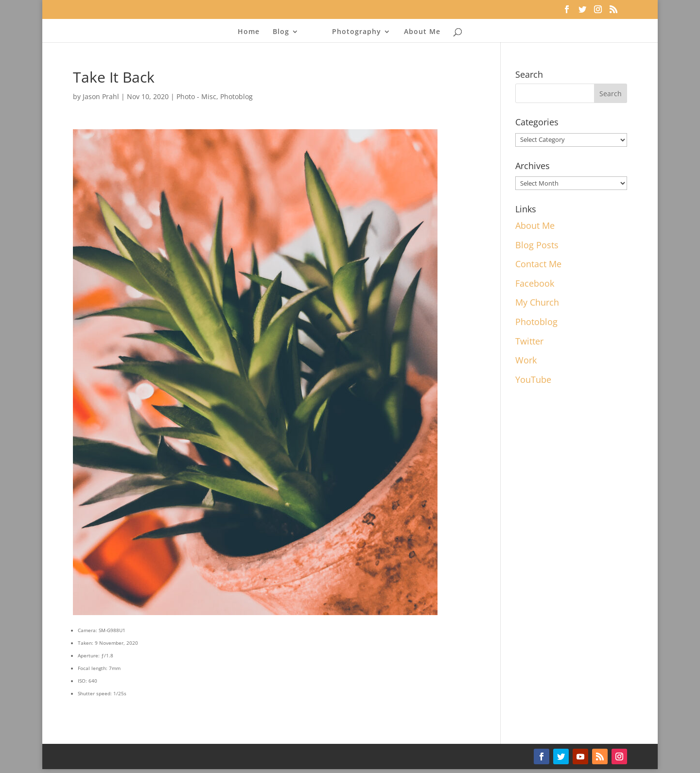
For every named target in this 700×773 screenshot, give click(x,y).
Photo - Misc (196, 96)
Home (249, 32)
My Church (537, 302)
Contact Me (538, 264)
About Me (422, 32)
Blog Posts (537, 245)
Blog (281, 32)
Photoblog (236, 96)
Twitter (529, 341)
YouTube (533, 379)
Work (526, 360)
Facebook (535, 283)
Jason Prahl (101, 96)
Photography (357, 32)
